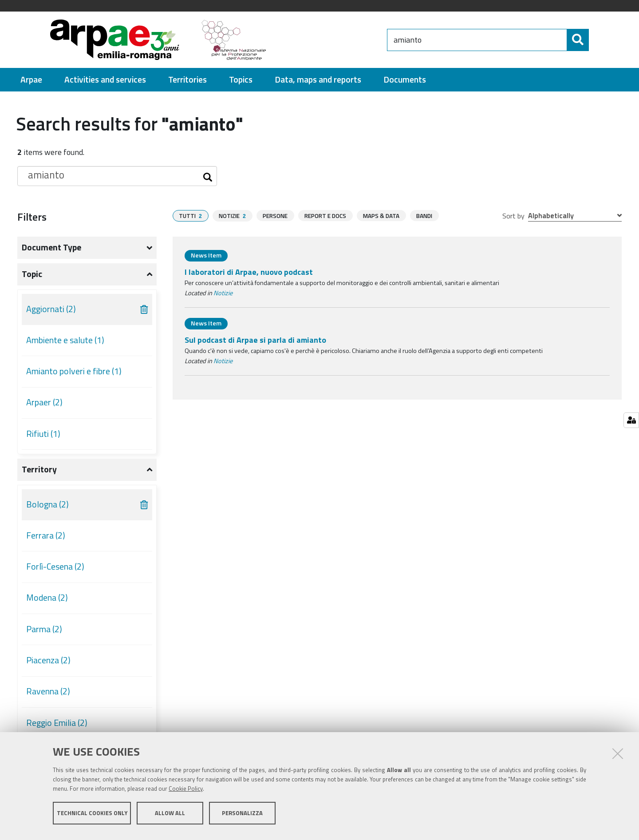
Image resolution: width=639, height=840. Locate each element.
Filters (32, 217)
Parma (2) (44, 629)
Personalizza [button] (242, 817)
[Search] (596, 40)
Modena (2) (47, 598)
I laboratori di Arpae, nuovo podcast (249, 272)
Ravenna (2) (48, 691)
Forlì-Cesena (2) (55, 567)
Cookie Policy (186, 792)
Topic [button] (32, 274)
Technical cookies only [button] (92, 817)
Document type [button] (51, 247)
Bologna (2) (47, 504)
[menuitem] (31, 80)
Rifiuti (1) (43, 434)
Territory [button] (39, 469)
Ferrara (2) (46, 535)
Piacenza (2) (48, 660)
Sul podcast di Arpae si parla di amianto (255, 340)
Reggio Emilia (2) (57, 723)
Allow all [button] (170, 817)
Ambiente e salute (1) (65, 340)
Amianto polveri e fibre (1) (74, 371)
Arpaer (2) (44, 402)
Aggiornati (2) (51, 309)
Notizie (223, 293)
